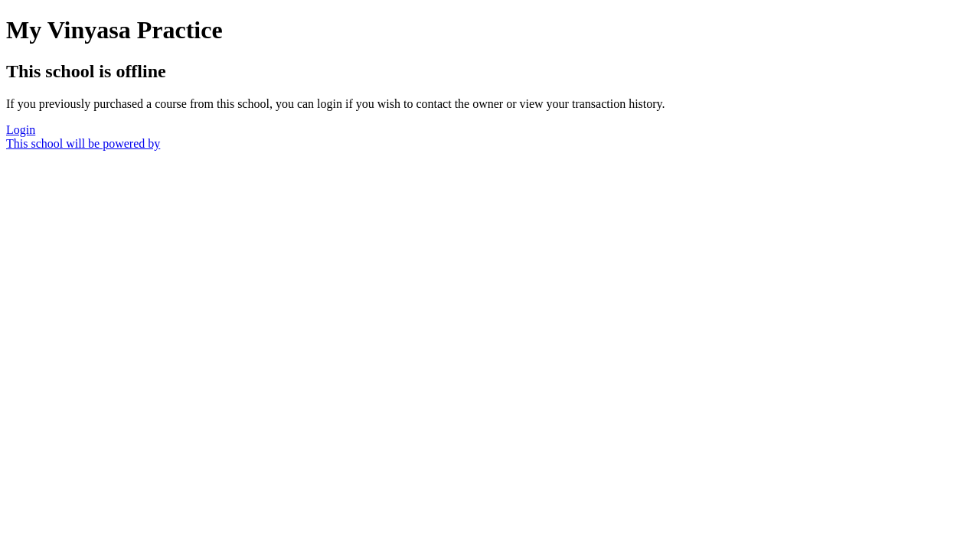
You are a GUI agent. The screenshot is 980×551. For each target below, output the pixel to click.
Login (21, 130)
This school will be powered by (83, 143)
